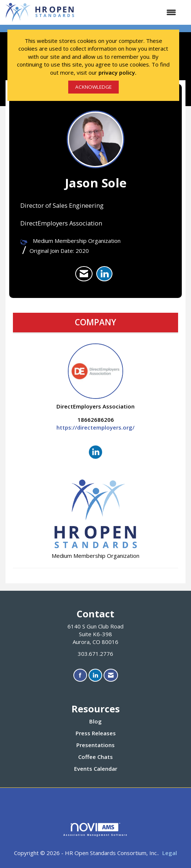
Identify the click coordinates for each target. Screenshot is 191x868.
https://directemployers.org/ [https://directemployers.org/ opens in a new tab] (95, 427)
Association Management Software (96, 830)
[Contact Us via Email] (111, 675)
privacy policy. (117, 72)
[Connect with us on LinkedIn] (95, 675)
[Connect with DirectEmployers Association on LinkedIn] (95, 452)
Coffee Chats (95, 757)
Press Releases (96, 733)
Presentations (95, 745)
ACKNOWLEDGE (93, 87)
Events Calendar (96, 769)
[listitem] (84, 274)
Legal (170, 853)
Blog (95, 721)
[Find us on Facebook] (80, 675)
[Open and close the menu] (130, 12)
